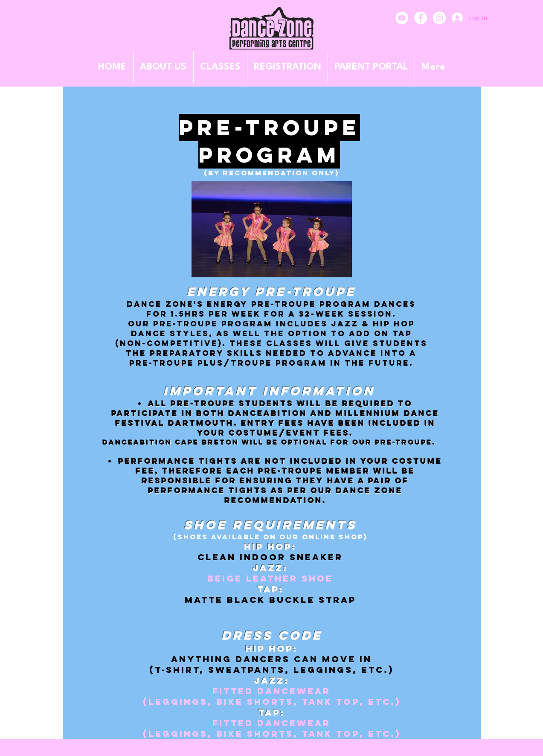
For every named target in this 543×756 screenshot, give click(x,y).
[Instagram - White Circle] (439, 18)
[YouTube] (402, 18)
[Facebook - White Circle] (421, 18)
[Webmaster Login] (458, 745)
